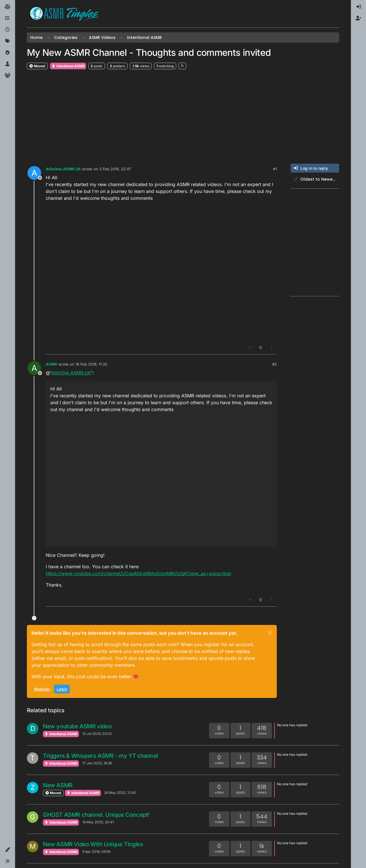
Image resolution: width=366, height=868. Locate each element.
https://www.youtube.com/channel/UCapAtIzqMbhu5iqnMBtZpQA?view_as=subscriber (139, 573)
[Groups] (7, 76)
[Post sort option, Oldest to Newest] (315, 179)
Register (42, 689)
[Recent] (7, 30)
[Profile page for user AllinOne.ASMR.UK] (34, 173)
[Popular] (7, 53)
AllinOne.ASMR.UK (63, 169)
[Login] (359, 7)
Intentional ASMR (68, 66)
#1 (275, 169)
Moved (37, 66)
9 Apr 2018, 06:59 (96, 852)
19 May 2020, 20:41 (98, 822)
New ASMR (58, 785)
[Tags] (7, 41)
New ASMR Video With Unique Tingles (93, 844)
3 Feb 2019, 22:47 (115, 169)
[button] (7, 850)
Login (62, 689)
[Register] (359, 18)
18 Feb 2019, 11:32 (91, 364)
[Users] (7, 64)
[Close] (270, 633)
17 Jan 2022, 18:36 (97, 763)
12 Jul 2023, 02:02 (97, 734)
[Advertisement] (183, 117)
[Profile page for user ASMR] (34, 368)
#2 (274, 364)
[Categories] (7, 18)
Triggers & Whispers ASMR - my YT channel (101, 756)
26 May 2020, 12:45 (120, 793)
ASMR (51, 364)
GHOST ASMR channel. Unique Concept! (96, 815)
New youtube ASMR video (77, 726)
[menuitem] (359, 7)
